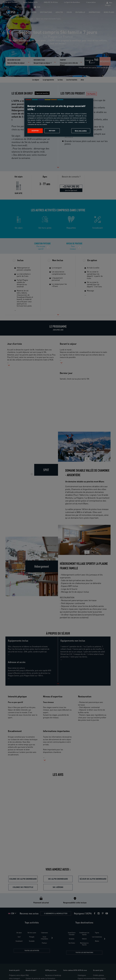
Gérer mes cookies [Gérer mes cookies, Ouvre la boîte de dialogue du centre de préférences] (81, 131)
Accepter (35, 131)
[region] (59, 118)
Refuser (52, 131)
